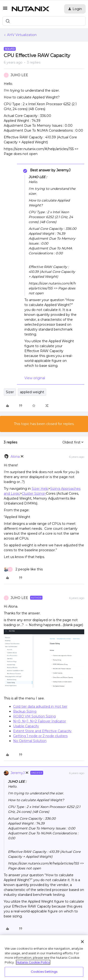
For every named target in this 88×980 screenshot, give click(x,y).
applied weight (32, 392)
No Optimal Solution (30, 741)
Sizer (10, 392)
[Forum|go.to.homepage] (31, 9)
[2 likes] (23, 569)
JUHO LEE (19, 75)
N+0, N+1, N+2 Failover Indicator (40, 721)
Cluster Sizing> (34, 494)
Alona (15, 457)
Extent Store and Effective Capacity (42, 731)
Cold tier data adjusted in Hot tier (40, 706)
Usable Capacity (26, 726)
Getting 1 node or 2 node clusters (40, 736)
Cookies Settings (44, 972)
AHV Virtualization (22, 35)
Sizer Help (40, 489)
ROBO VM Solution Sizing (34, 716)
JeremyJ (18, 773)
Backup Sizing (25, 711)
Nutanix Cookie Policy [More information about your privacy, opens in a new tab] (33, 962)
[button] (5, 10)
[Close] (82, 942)
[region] (44, 958)
